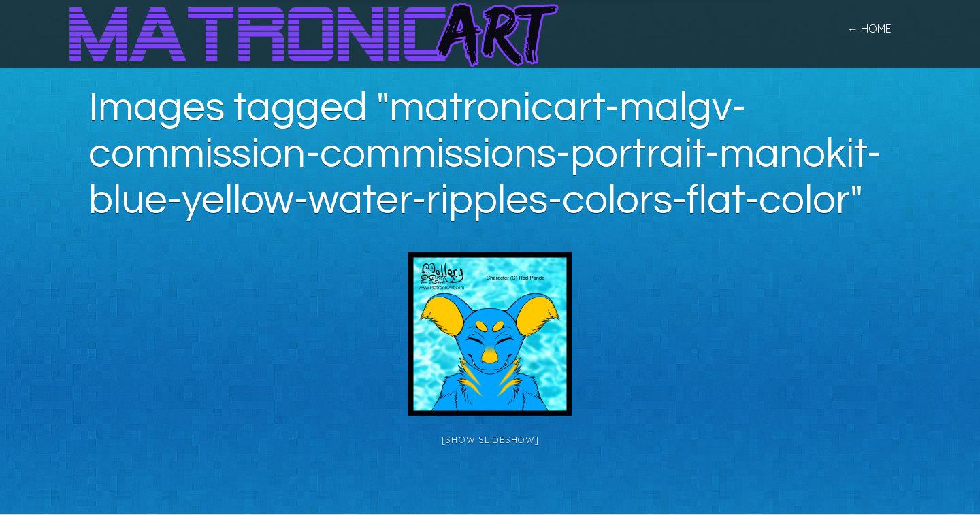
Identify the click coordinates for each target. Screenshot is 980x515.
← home (869, 29)
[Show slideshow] (490, 439)
